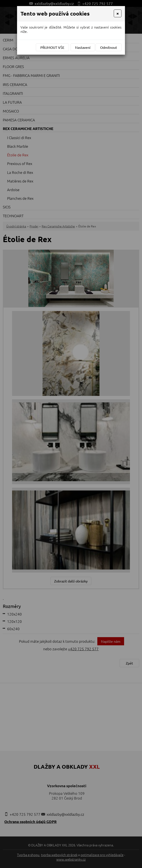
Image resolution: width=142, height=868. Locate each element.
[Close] (118, 13)
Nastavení (83, 47)
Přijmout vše (52, 47)
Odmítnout (109, 47)
